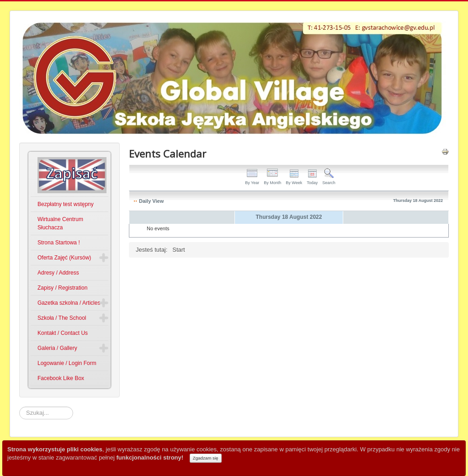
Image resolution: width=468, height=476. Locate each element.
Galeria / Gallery (57, 348)
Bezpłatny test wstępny (66, 204)
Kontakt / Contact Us (63, 333)
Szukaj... (19, 407)
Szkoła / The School (62, 318)
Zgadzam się (206, 458)
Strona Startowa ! (59, 243)
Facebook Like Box (61, 378)
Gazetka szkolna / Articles (69, 303)
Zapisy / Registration (62, 288)
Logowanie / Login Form (67, 363)
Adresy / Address (58, 273)
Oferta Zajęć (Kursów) (64, 258)
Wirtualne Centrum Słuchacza (60, 223)
